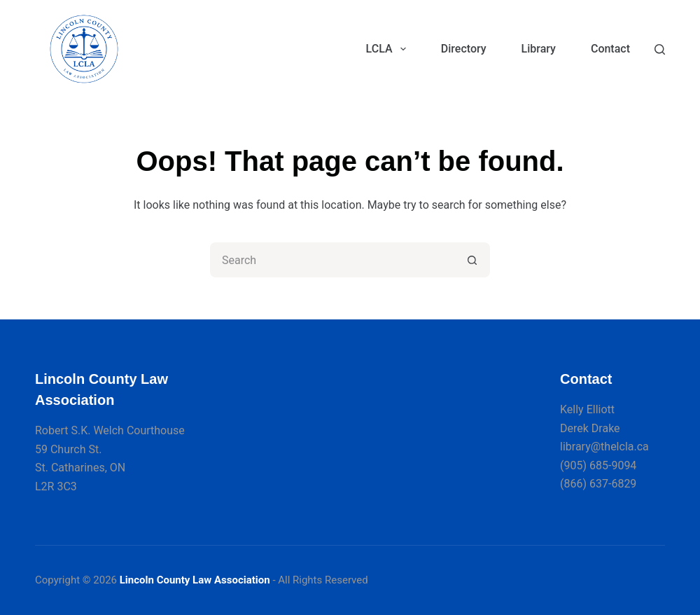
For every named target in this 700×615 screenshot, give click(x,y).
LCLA (389, 49)
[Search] (660, 49)
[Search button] (472, 260)
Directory (464, 49)
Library (539, 49)
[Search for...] (332, 260)
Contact (610, 49)
